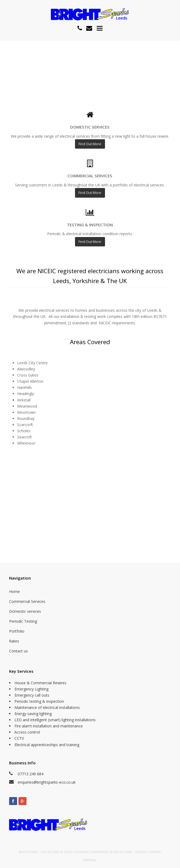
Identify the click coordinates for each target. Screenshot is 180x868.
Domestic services (25, 611)
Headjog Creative (148, 852)
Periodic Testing (23, 621)
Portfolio (17, 631)
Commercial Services (27, 601)
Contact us (18, 651)
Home (14, 591)
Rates (14, 641)
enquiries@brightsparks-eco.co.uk (47, 782)
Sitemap (89, 860)
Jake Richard (123, 852)
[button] (100, 28)
